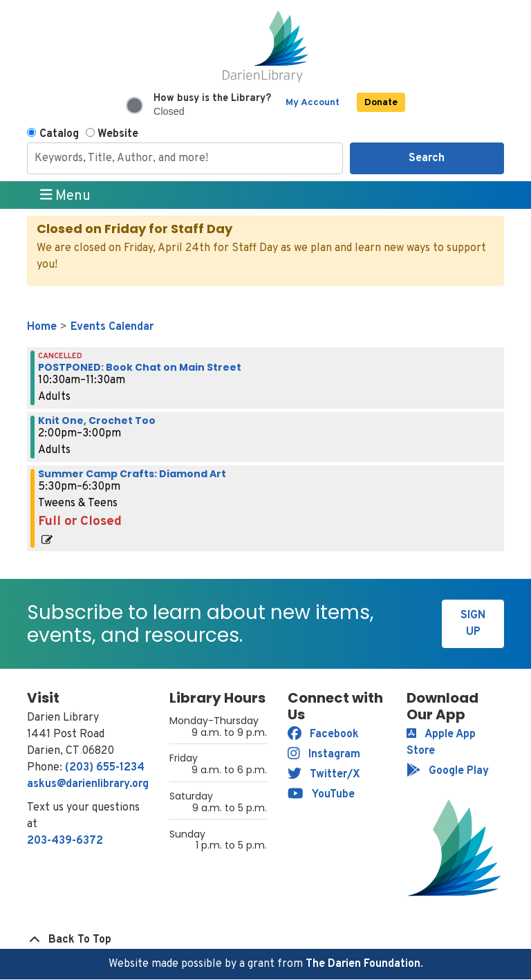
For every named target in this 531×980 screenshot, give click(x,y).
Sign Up (473, 624)
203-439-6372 (65, 841)
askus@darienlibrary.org (88, 784)
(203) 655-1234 (105, 768)
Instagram (324, 755)
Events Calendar (112, 327)
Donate (381, 103)
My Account (313, 103)
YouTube (321, 795)
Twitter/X (324, 775)
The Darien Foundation (363, 964)
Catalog (59, 134)
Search (427, 158)
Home (42, 327)
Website (118, 134)
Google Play (448, 771)
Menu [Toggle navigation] (66, 196)
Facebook (323, 734)
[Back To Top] (265, 940)
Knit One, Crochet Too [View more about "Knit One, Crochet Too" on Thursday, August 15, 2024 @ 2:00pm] (97, 420)
